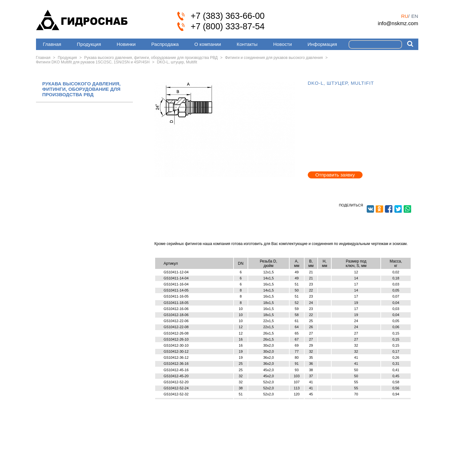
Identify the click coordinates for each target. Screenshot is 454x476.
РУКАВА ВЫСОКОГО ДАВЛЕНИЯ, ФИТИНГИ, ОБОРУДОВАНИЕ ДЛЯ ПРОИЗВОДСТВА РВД (82, 89)
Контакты (247, 44)
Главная (52, 44)
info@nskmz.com (398, 23)
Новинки (126, 44)
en (415, 16)
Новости (282, 44)
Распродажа (165, 44)
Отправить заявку (335, 175)
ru (405, 16)
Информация (322, 44)
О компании (208, 44)
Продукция (89, 44)
